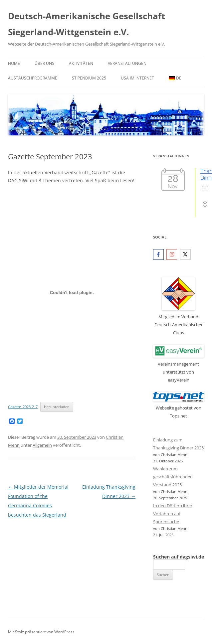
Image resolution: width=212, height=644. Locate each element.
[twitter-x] (186, 254)
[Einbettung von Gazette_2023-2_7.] (72, 292)
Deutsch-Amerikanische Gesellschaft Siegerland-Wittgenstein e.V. (87, 24)
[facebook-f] (159, 254)
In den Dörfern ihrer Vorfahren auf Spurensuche (173, 514)
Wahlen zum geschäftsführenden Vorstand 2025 (173, 477)
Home (14, 63)
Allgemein (42, 445)
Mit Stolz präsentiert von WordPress (41, 632)
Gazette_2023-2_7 (23, 407)
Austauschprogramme (33, 78)
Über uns (44, 63)
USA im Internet (137, 78)
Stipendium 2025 (89, 78)
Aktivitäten (81, 63)
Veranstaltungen (127, 63)
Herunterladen (57, 407)
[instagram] (173, 254)
